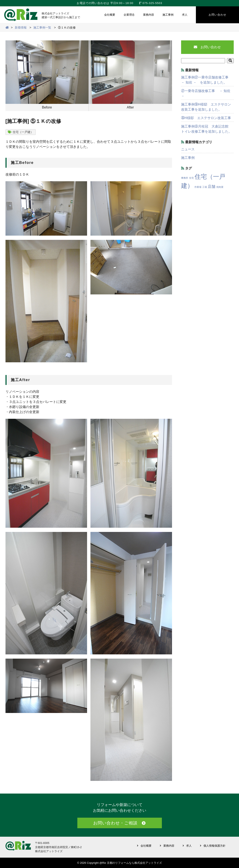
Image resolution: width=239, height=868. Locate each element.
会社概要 (110, 15)
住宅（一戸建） (23, 132)
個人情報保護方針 (214, 846)
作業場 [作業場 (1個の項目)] (198, 187)
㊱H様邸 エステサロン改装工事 (206, 118)
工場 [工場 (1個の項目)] (205, 187)
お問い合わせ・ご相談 (115, 823)
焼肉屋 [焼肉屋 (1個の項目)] (220, 187)
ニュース (188, 149)
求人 (185, 15)
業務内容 (149, 15)
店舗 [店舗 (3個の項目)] (212, 187)
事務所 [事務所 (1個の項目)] (185, 178)
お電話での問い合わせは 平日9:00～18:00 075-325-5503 (119, 3)
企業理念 (129, 15)
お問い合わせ (217, 15)
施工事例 (168, 15)
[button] (230, 61)
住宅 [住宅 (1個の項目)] (191, 178)
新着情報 (21, 27)
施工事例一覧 (42, 27)
